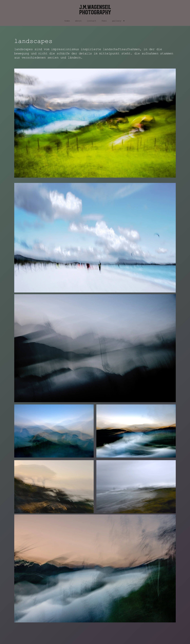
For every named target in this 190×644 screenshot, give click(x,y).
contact (92, 21)
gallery (117, 21)
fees (104, 21)
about (78, 21)
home (67, 21)
